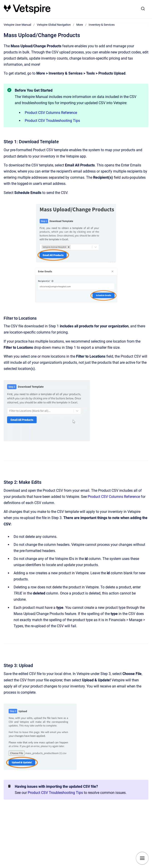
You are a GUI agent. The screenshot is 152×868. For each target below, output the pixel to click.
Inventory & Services (102, 25)
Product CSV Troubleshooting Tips (52, 121)
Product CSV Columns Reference (51, 113)
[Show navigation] (142, 858)
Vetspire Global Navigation (54, 25)
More (80, 25)
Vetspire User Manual (17, 25)
